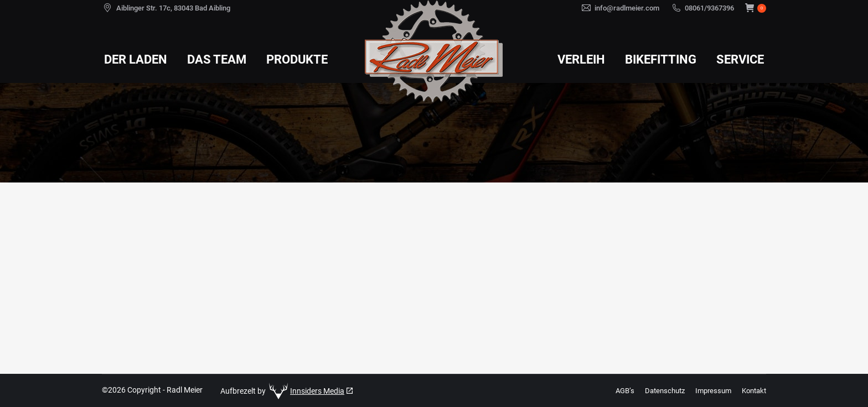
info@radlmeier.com (627, 8)
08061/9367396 (709, 8)
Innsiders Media (317, 391)
